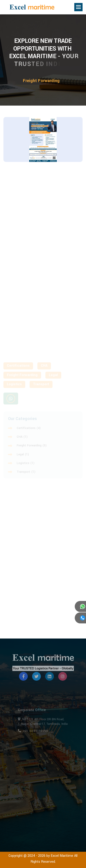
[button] (78, 7)
